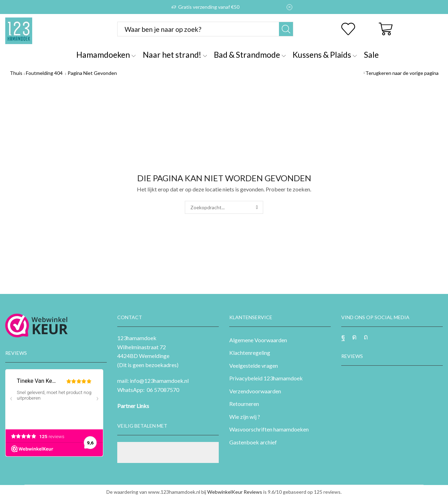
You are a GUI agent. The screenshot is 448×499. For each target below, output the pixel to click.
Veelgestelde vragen (254, 366)
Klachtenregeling (250, 353)
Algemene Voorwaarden (258, 340)
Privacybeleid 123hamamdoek (266, 378)
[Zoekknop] (286, 29)
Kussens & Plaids (325, 55)
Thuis (16, 73)
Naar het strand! (175, 55)
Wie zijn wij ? (245, 417)
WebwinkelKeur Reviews (235, 492)
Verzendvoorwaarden (255, 391)
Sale (371, 55)
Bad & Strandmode (250, 55)
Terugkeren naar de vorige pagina (402, 73)
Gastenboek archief (253, 442)
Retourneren (244, 404)
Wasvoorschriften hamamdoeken (269, 429)
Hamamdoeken (106, 55)
